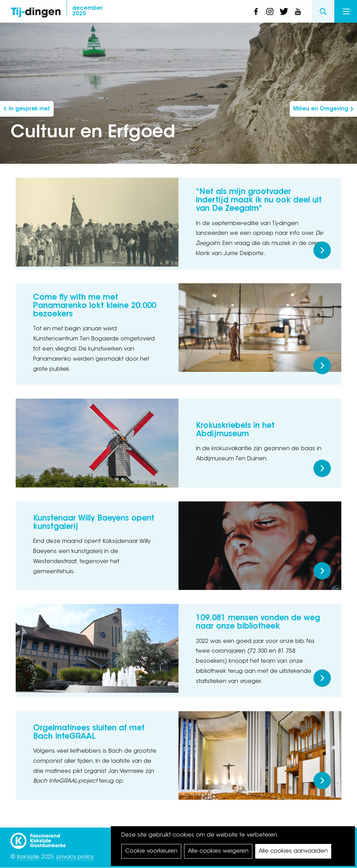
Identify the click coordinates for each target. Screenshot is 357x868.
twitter (284, 11)
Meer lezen (322, 250)
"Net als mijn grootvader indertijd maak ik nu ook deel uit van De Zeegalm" (259, 201)
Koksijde (28, 857)
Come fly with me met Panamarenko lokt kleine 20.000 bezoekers (95, 306)
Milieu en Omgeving (321, 109)
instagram (270, 11)
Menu (346, 11)
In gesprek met (29, 109)
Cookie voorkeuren (151, 851)
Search (323, 11)
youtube (298, 11)
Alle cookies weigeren (218, 851)
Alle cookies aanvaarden (293, 851)
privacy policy (75, 857)
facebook (256, 11)
